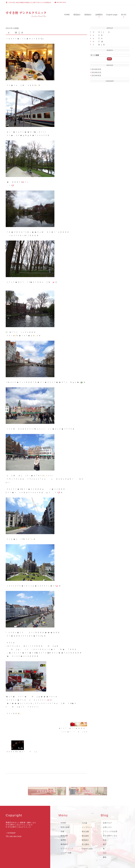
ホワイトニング (67, 849)
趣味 (105, 857)
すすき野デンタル (110, 836)
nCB (97, 35)
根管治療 (64, 836)
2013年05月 (96, 76)
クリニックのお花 (110, 831)
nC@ (97, 42)
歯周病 (63, 840)
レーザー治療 (66, 853)
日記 (105, 853)
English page (112, 15)
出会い (106, 840)
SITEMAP (12, 833)
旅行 (105, 844)
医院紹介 (77, 15)
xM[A (15, 33)
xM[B (98, 45)
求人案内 (85, 844)
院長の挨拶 (65, 827)
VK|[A (101, 32)
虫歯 (62, 831)
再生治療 (85, 832)
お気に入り (107, 827)
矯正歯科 (85, 836)
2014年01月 (96, 72)
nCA (97, 38)
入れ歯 (84, 823)
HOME (67, 15)
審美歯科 (64, 844)
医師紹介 (88, 15)
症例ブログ (107, 823)
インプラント (87, 827)
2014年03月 (96, 69)
